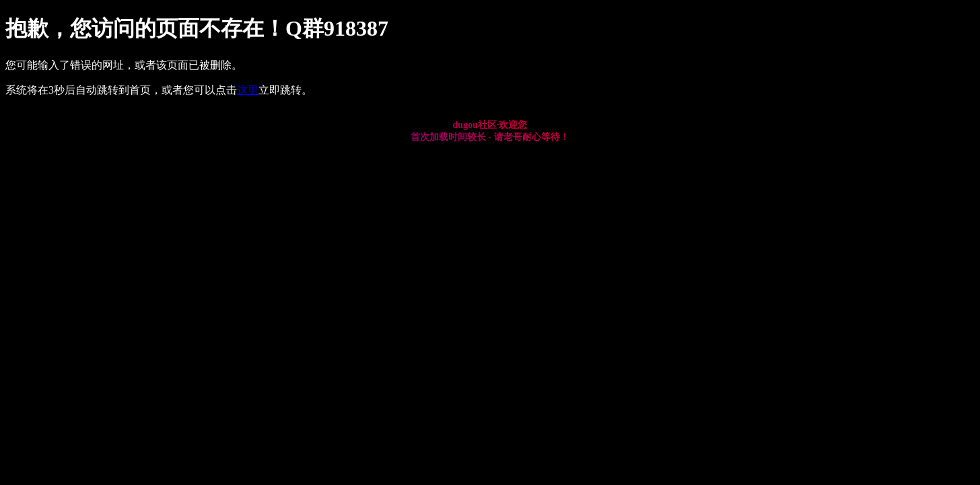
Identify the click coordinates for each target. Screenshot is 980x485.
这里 (248, 90)
